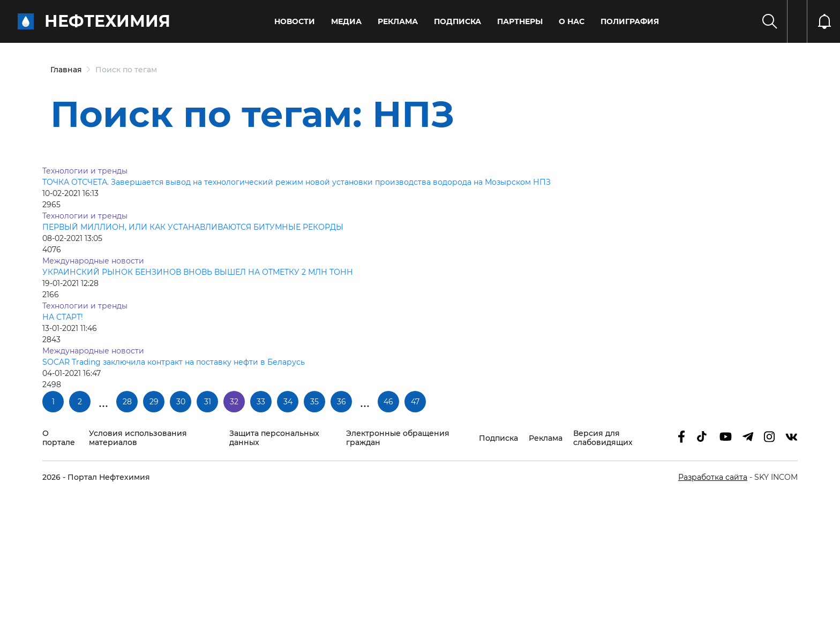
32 (234, 402)
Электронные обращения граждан (398, 438)
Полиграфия (630, 21)
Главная (66, 70)
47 (415, 402)
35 (314, 402)
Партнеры (520, 21)
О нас (572, 21)
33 (261, 402)
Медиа (346, 21)
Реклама (398, 21)
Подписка (457, 21)
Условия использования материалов (138, 438)
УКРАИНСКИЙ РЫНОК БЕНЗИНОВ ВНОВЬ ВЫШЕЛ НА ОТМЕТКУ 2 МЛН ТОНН (198, 272)
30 (181, 402)
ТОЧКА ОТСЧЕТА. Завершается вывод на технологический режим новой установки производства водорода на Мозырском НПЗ (297, 182)
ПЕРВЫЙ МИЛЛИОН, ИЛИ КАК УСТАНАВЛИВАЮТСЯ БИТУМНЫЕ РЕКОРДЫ (193, 227)
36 (342, 402)
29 (154, 402)
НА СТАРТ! (63, 317)
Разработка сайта (713, 477)
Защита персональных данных (274, 438)
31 (208, 402)
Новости (295, 21)
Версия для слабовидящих (603, 438)
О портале (59, 438)
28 (127, 402)
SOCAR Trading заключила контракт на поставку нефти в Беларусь (174, 362)
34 (288, 402)
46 (388, 402)
